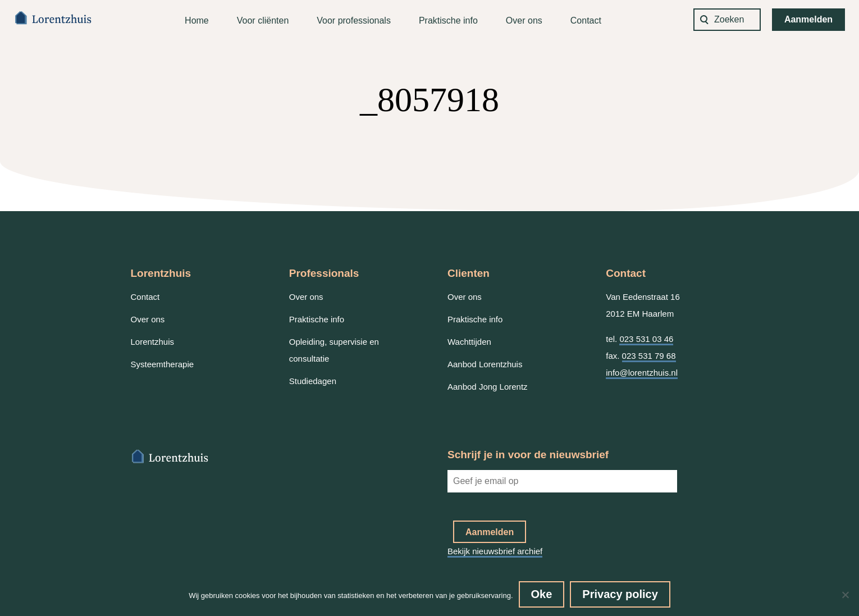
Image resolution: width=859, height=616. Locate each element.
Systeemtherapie (163, 364)
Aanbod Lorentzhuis (485, 364)
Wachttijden (469, 342)
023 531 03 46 (646, 339)
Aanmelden (808, 19)
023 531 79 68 (649, 356)
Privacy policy (620, 594)
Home (197, 20)
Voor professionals (354, 20)
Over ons (524, 20)
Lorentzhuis (153, 342)
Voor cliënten (263, 20)
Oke (542, 594)
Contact (586, 20)
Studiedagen (313, 381)
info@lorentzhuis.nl (642, 373)
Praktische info (448, 20)
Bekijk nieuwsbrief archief (495, 551)
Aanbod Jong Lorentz (488, 387)
